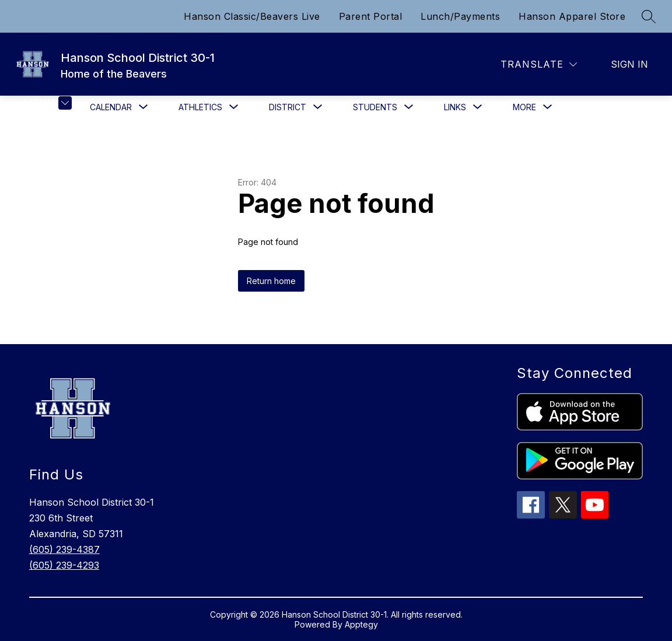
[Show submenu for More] (524, 107)
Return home (271, 281)
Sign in (629, 64)
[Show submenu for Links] (455, 107)
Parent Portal (371, 16)
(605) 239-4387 (64, 549)
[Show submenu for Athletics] (200, 107)
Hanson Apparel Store (572, 16)
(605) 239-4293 (64, 565)
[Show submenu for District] (288, 107)
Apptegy (361, 624)
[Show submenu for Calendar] (111, 107)
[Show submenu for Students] (375, 107)
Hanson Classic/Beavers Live (252, 16)
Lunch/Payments (460, 16)
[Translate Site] (539, 64)
